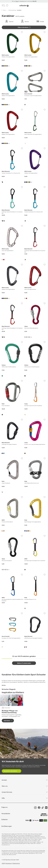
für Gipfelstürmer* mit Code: (27, 1)
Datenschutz (16, 863)
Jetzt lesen (7, 721)
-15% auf (14, 1)
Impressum (9, 863)
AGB (3, 863)
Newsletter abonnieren (10, 771)
